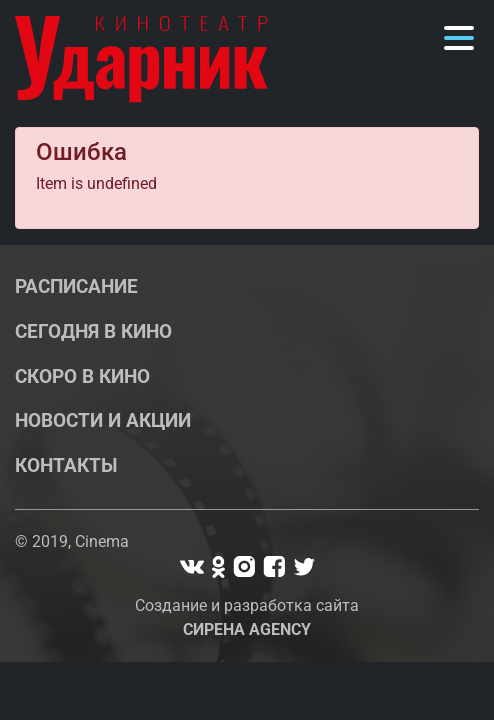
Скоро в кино (82, 376)
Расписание (76, 286)
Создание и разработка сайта (247, 617)
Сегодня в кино (93, 331)
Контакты (66, 465)
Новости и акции (103, 420)
